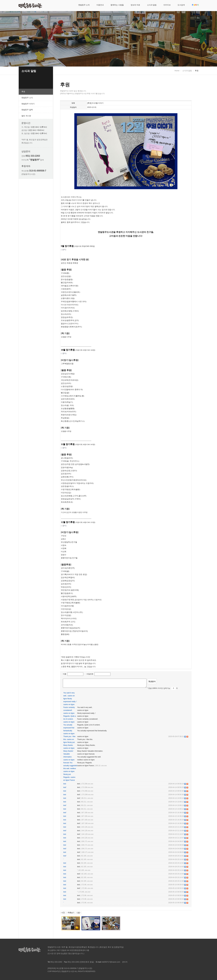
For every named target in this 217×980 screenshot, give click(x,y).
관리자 (125, 962)
